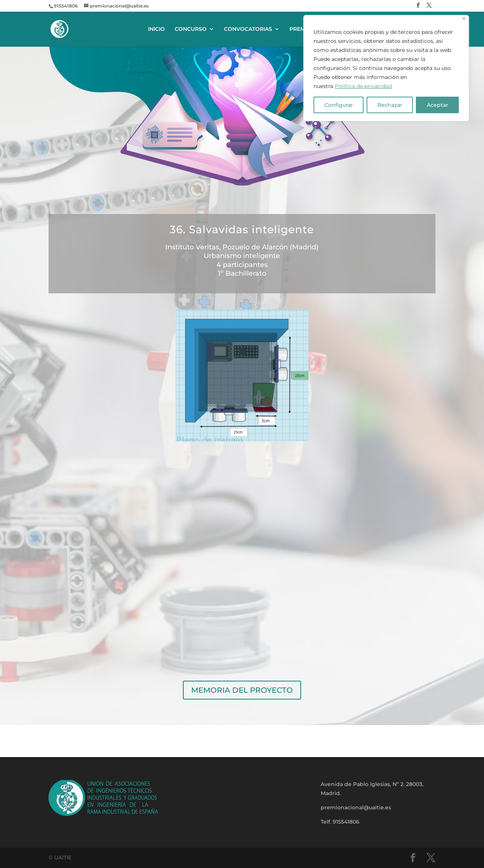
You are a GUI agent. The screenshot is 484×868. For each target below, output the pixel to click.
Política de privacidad (363, 86)
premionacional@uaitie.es (356, 807)
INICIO (156, 29)
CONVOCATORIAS (248, 29)
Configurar (339, 105)
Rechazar (390, 105)
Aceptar (438, 105)
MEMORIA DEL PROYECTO (242, 690)
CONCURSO (191, 29)
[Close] (464, 19)
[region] (386, 68)
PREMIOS (302, 29)
